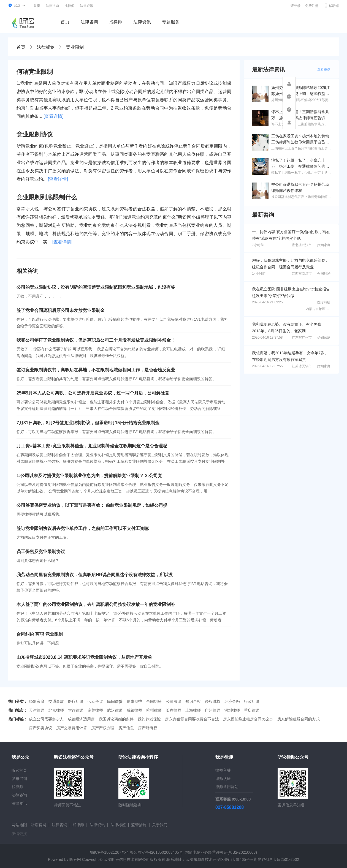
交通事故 (56, 701)
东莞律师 (95, 710)
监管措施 (139, 825)
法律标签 (46, 47)
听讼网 (75, 859)
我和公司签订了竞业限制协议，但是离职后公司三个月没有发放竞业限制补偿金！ (96, 340)
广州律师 (213, 710)
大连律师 (76, 710)
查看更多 (324, 69)
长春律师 (173, 710)
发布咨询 (19, 779)
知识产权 (193, 701)
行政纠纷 (252, 701)
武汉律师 (115, 710)
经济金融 (232, 701)
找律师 (69, 6)
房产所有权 (148, 728)
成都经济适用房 (81, 719)
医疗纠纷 (324, 302)
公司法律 (173, 701)
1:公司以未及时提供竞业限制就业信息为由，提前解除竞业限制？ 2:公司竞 (89, 476)
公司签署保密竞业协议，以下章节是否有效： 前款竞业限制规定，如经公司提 (92, 505)
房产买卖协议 (40, 728)
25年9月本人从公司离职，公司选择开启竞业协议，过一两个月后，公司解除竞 (93, 393)
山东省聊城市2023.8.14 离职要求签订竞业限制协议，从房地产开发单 (84, 657)
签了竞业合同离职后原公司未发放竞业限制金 (61, 310)
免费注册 (312, 6)
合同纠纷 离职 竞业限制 (40, 634)
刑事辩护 (134, 701)
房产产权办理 (103, 728)
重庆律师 (252, 710)
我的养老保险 (149, 719)
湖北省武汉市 (302, 245)
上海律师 (193, 710)
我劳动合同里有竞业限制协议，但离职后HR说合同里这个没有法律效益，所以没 (95, 575)
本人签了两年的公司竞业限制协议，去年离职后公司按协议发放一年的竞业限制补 (96, 604)
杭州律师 (154, 710)
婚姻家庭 (324, 245)
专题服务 (171, 22)
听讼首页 (19, 770)
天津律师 (37, 710)
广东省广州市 (302, 338)
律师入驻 (223, 770)
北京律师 (56, 710)
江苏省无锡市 (302, 366)
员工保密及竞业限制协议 (41, 552)
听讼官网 (39, 825)
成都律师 (134, 710)
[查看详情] (54, 116)
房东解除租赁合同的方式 (299, 719)
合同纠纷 (324, 274)
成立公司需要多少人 (46, 719)
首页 (37, 6)
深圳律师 (232, 710)
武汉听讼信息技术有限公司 (127, 859)
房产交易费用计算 (72, 728)
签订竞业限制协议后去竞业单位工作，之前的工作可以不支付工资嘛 (83, 528)
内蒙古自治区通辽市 (321, 309)
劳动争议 (95, 701)
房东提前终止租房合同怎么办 (248, 719)
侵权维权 (213, 701)
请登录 (296, 6)
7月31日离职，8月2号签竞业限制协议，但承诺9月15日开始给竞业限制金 (88, 423)
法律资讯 (86, 6)
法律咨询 (52, 6)
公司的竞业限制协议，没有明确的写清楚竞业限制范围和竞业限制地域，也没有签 (96, 287)
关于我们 (160, 825)
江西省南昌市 (302, 274)
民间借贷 (115, 701)
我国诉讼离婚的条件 (116, 719)
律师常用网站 (227, 787)
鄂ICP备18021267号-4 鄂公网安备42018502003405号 (136, 852)
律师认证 (223, 779)
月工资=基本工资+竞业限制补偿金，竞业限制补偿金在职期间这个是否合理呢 (92, 446)
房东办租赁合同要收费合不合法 (192, 719)
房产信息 (126, 728)
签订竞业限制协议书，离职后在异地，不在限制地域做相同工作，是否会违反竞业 (96, 370)
